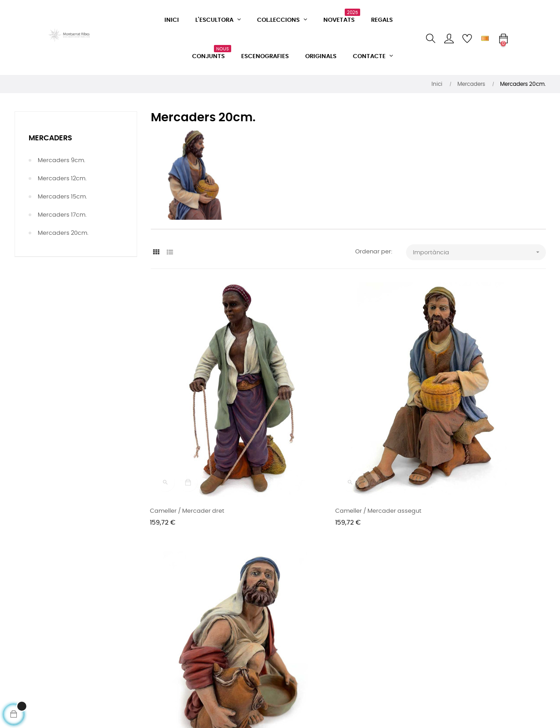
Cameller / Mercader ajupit (462, 449)
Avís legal (165, 659)
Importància (479, 252)
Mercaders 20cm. (63, 233)
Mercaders (50, 138)
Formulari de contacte (183, 594)
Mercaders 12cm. (62, 179)
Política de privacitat (181, 643)
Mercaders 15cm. (62, 197)
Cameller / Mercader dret (188, 449)
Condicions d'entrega (182, 626)
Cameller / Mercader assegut (330, 449)
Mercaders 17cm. (62, 215)
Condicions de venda (182, 610)
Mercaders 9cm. (62, 161)
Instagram (257, 610)
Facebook (256, 594)
